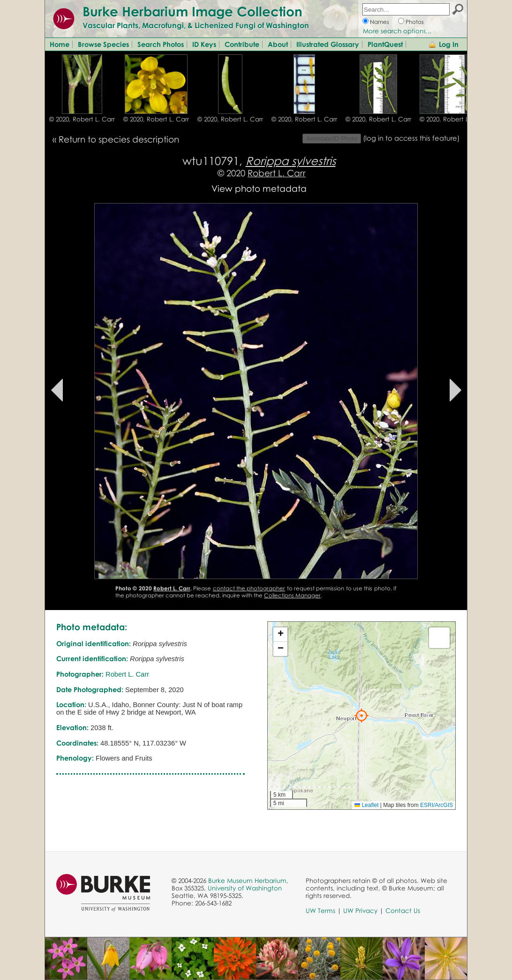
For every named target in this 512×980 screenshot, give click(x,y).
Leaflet (366, 805)
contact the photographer (249, 588)
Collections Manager (292, 595)
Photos (415, 22)
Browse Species (103, 44)
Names (380, 22)
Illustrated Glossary (328, 44)
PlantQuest (385, 44)
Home (60, 44)
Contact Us (403, 911)
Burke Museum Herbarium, (248, 881)
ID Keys (204, 44)
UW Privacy (360, 911)
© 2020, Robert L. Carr (82, 119)
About (278, 44)
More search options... (397, 31)
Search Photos (161, 44)
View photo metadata (259, 188)
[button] (361, 716)
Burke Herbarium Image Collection (192, 11)
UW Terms (320, 911)
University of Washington (245, 888)
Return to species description (119, 139)
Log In (449, 44)
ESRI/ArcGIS (437, 805)
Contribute (242, 44)
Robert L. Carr (277, 173)
